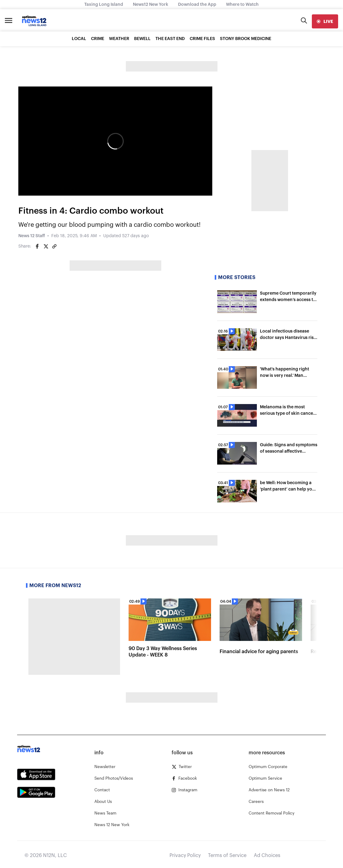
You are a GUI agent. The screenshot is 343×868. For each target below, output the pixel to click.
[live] (325, 21)
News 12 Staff (32, 236)
